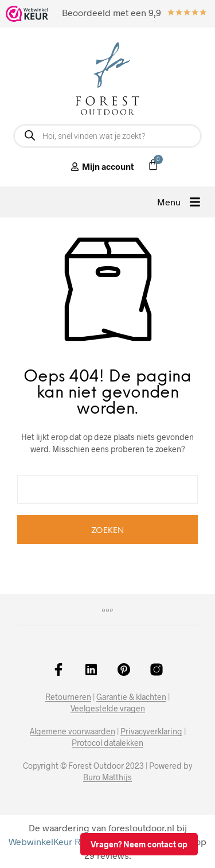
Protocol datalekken (107, 743)
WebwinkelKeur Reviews (59, 841)
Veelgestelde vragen (108, 709)
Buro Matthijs (107, 777)
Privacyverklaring (151, 731)
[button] (179, 202)
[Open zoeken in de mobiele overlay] (107, 136)
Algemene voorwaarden (73, 731)
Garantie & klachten (131, 697)
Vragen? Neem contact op (139, 844)
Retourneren (68, 697)
